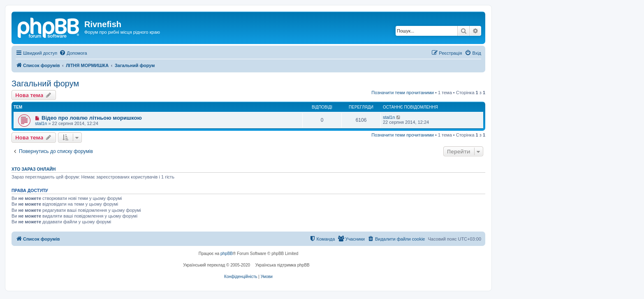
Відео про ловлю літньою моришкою (92, 118)
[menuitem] (73, 53)
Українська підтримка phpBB (283, 265)
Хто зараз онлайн (34, 169)
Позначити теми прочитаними (403, 93)
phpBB (227, 254)
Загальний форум (45, 83)
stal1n (41, 123)
